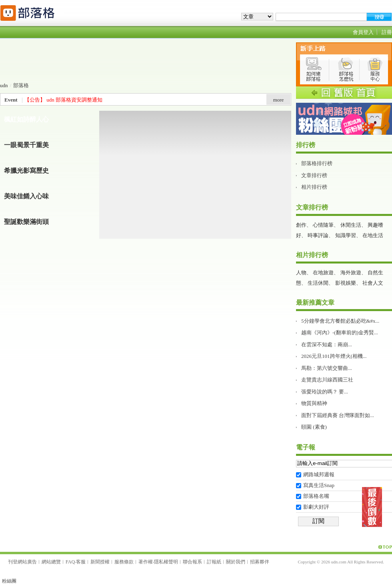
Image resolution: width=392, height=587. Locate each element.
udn (4, 85)
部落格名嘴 (316, 496)
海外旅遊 (351, 273)
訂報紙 (214, 562)
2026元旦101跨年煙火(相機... (334, 356)
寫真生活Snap (319, 485)
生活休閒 (318, 283)
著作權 (146, 562)
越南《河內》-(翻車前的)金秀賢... (340, 332)
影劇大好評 (316, 507)
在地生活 (373, 235)
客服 (81, 562)
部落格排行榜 (317, 163)
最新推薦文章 (315, 302)
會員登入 (363, 32)
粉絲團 (9, 581)
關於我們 (236, 562)
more (279, 100)
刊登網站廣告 (22, 562)
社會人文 (373, 283)
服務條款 (124, 562)
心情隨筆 (323, 225)
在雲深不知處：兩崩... (327, 344)
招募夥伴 (260, 562)
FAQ (70, 562)
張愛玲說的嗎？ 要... (325, 392)
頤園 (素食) (314, 427)
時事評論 (318, 235)
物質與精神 (314, 403)
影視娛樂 (346, 283)
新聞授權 (100, 562)
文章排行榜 (314, 175)
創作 (301, 225)
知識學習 (346, 235)
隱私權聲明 (166, 562)
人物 (301, 273)
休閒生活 (351, 225)
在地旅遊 (323, 273)
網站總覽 (51, 562)
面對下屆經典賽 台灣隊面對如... (338, 415)
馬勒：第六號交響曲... (327, 368)
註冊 (387, 32)
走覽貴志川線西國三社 (327, 380)
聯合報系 (192, 562)
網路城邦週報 (319, 474)
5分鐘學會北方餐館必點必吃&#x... (340, 321)
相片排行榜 (314, 187)
